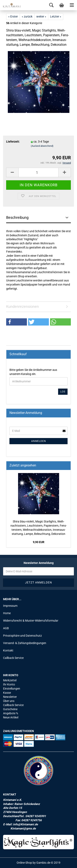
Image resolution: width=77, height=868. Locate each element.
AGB (6, 628)
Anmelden (39, 441)
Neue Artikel (11, 717)
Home (7, 613)
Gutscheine (10, 709)
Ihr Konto (9, 684)
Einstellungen (12, 689)
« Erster (13, 16)
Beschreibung (17, 217)
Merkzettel (10, 680)
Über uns (9, 701)
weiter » (41, 16)
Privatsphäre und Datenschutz (22, 636)
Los (63, 392)
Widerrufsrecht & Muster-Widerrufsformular (31, 621)
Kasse (7, 693)
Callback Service (13, 658)
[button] (17, 322)
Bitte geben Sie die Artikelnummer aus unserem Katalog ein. (33, 372)
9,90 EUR (39, 542)
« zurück (27, 16)
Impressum (10, 606)
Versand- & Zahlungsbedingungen (25, 643)
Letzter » (56, 16)
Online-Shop (24, 863)
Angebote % (11, 713)
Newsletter (10, 697)
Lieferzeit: (13, 142)
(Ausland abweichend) (42, 146)
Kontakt (8, 650)
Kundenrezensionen (22, 306)
